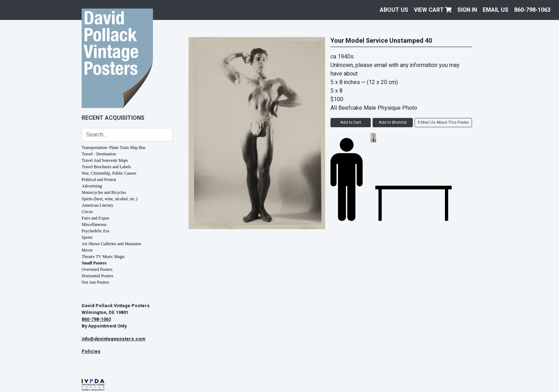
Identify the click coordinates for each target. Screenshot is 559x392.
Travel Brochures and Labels (106, 167)
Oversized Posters (97, 269)
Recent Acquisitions (113, 118)
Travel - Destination (99, 154)
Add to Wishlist (393, 122)
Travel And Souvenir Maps (105, 160)
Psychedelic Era (95, 231)
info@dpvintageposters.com (114, 339)
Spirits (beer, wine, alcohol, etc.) (109, 199)
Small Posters (94, 263)
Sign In (467, 10)
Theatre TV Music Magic (103, 257)
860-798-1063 (532, 10)
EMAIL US (496, 10)
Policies (91, 351)
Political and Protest (99, 180)
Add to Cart (350, 122)
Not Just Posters (95, 282)
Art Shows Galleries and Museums (111, 244)
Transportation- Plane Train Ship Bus (114, 148)
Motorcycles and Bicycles (104, 192)
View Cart (433, 10)
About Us (394, 10)
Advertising (92, 186)
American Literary (98, 205)
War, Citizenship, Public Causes (109, 173)
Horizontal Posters (98, 276)
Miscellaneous (94, 225)
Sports (87, 237)
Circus (87, 212)
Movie (87, 250)
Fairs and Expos (95, 218)
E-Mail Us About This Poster (443, 122)
